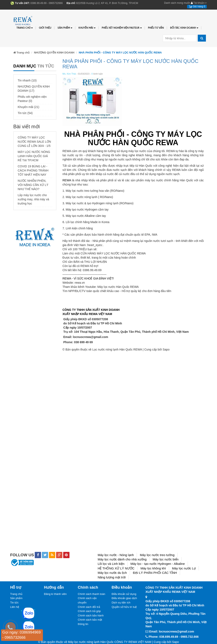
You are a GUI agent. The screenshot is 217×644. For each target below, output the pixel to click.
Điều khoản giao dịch (124, 598)
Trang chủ (16, 594)
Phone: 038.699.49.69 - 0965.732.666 (174, 637)
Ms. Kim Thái (69, 74)
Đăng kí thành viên (55, 594)
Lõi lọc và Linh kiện (111, 564)
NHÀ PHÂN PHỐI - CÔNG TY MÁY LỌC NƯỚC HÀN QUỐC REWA (131, 64)
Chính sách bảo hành (91, 615)
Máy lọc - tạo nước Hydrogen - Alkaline (158, 564)
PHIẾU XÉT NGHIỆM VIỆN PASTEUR (122, 28)
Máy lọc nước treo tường (157, 555)
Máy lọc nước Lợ (184, 568)
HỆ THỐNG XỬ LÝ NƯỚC (116, 568)
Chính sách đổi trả (89, 607)
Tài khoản (199, 3)
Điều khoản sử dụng (124, 594)
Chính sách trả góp (89, 611)
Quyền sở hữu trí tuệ (124, 607)
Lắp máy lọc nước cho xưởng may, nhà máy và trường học (33, 199)
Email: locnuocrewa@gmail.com (86, 337)
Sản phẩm (65, 28)
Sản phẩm (16, 598)
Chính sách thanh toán (92, 594)
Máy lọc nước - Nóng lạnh (116, 555)
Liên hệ (15, 607)
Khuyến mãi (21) (29, 107)
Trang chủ (25, 28)
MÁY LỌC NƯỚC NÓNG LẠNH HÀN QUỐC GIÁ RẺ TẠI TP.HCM (34, 156)
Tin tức (14, 603)
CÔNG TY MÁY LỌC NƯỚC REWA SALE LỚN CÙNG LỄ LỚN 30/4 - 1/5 (34, 142)
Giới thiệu (45, 28)
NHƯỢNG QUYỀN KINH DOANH (54, 53)
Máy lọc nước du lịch (112, 573)
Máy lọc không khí (153, 568)
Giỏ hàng (197, 6)
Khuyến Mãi (87, 28)
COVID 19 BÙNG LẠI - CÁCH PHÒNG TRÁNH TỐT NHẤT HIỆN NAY (33, 170)
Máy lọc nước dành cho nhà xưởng (122, 559)
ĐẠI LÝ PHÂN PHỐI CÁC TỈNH (155, 573)
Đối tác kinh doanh (184, 28)
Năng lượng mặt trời (112, 577)
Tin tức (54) (25, 113)
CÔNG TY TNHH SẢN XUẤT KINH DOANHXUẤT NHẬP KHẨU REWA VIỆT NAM (91, 312)
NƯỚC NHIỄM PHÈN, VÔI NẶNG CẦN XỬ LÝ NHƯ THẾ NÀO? (33, 185)
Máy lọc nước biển (166, 559)
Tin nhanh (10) (27, 80)
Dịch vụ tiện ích (121, 603)
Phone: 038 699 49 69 (78, 342)
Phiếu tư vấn (156, 28)
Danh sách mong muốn (177, 3)
